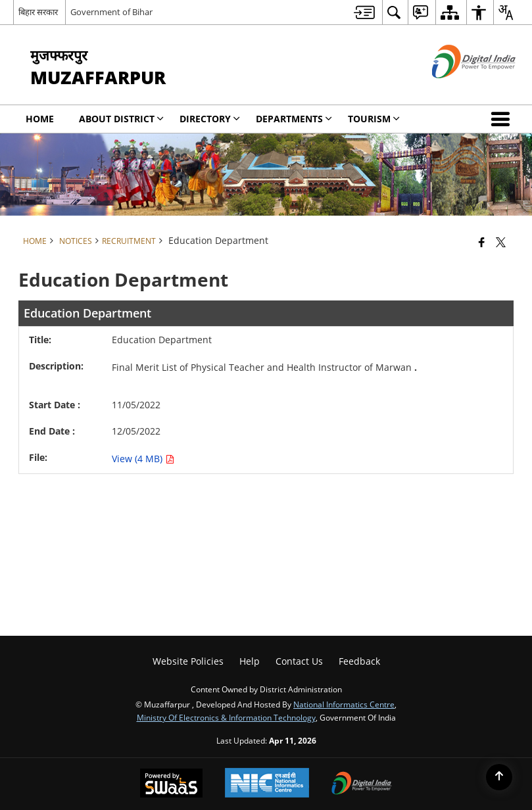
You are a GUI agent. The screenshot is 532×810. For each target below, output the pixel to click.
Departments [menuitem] (294, 119)
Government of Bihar (111, 12)
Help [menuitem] (250, 661)
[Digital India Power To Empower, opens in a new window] (362, 784)
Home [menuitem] (40, 119)
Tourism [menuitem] (374, 119)
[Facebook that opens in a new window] (482, 242)
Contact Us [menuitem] (299, 661)
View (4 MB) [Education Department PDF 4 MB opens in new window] (143, 459)
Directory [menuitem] (210, 119)
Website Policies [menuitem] (188, 661)
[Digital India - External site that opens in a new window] (457, 89)
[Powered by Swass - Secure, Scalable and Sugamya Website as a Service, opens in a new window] (171, 784)
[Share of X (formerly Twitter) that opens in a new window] (501, 242)
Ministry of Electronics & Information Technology (226, 717)
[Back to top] (499, 777)
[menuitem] (364, 12)
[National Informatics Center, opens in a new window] (267, 784)
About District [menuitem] (121, 119)
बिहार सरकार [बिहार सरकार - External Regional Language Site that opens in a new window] (38, 12)
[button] (503, 119)
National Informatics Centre (344, 704)
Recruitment (129, 241)
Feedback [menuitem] (359, 661)
